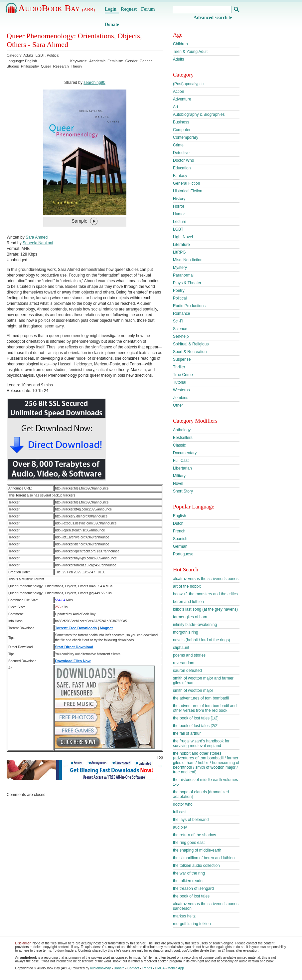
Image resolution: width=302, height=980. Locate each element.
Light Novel (183, 237)
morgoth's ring (186, 632)
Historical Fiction (188, 191)
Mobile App (176, 968)
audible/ (180, 827)
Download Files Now (73, 661)
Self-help (181, 336)
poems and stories (189, 655)
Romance (181, 313)
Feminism (115, 61)
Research (61, 66)
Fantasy (180, 176)
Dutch (178, 523)
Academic (97, 61)
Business (181, 122)
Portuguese (183, 554)
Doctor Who (183, 160)
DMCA (160, 968)
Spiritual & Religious (191, 344)
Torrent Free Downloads (76, 628)
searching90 (94, 83)
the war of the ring (189, 873)
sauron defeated (187, 671)
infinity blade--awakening (195, 625)
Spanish (180, 539)
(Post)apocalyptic (188, 84)
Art (175, 107)
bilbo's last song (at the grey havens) (205, 609)
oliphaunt (181, 648)
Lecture (180, 222)
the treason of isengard (193, 888)
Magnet (106, 628)
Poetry (179, 291)
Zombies (181, 398)
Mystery (180, 268)
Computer (182, 130)
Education (182, 168)
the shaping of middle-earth (197, 850)
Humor (179, 214)
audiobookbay (100, 968)
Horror (179, 206)
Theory (76, 66)
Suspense (182, 359)
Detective (181, 153)
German (180, 546)
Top (160, 757)
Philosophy (30, 66)
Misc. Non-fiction (188, 260)
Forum (148, 9)
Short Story (183, 491)
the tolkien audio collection (196, 866)
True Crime (183, 375)
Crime (178, 145)
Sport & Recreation (190, 352)
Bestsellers (183, 438)
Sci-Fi (178, 321)
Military (179, 476)
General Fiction (186, 183)
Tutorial (180, 382)
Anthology (182, 430)
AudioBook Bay (57, 8)
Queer (46, 66)
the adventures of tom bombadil (201, 698)
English (179, 516)
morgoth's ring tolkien (192, 924)
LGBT (40, 55)
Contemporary (186, 137)
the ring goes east (189, 843)
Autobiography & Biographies (199, 114)
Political (53, 55)
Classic (179, 445)
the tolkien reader (188, 881)
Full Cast (181, 461)
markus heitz (184, 916)
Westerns (181, 390)
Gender (132, 61)
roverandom (184, 663)
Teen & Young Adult (190, 52)
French (179, 531)
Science (180, 329)
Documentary (185, 453)
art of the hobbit (187, 586)
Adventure (182, 99)
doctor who (183, 804)
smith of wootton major (193, 690)
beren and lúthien (188, 602)
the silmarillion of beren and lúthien (204, 858)
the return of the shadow (194, 835)
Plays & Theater (187, 283)
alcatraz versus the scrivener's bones (206, 579)
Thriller (179, 367)
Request (129, 9)
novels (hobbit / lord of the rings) (201, 640)
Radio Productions (189, 306)
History (179, 199)
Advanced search (211, 17)
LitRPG (179, 252)
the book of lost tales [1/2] (196, 718)
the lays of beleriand (191, 820)
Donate (112, 24)
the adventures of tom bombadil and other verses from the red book (205, 708)
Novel (178, 484)
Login (111, 9)
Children (180, 44)
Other (178, 405)
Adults (28, 55)
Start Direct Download (74, 647)
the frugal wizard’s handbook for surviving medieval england (201, 743)
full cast (180, 812)
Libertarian (182, 468)
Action (178, 92)
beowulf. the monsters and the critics (205, 594)
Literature (181, 245)
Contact (133, 968)
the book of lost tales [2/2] (196, 726)
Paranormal (183, 275)
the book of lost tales (191, 896)
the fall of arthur (187, 733)
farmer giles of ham (190, 617)
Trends (147, 968)
